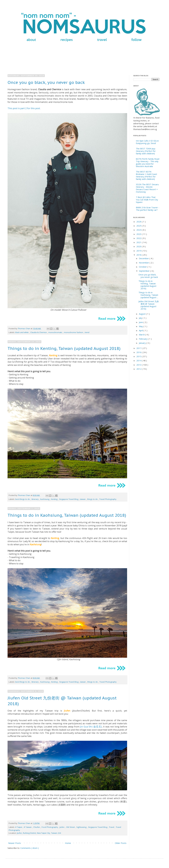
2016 (139, 352)
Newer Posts (15, 843)
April (141, 330)
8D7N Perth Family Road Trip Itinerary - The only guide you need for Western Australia (148, 163)
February (143, 339)
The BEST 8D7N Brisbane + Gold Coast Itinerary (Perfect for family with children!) (146, 175)
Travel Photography (108, 499)
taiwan (83, 499)
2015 (139, 356)
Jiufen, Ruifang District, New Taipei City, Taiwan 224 (39, 833)
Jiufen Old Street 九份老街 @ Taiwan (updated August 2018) (149, 305)
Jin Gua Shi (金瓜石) (91, 727)
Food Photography (50, 827)
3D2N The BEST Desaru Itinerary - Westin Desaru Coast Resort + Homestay (147, 188)
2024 (139, 230)
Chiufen (37, 827)
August (142, 314)
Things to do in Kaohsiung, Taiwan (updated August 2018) (67, 515)
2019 (139, 251)
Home (68, 843)
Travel (112, 827)
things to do (93, 499)
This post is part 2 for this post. (24, 108)
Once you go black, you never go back (46, 82)
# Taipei (19, 827)
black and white (22, 332)
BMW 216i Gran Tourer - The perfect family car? (148, 209)
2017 (139, 348)
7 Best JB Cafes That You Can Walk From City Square (147, 200)
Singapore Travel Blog (69, 499)
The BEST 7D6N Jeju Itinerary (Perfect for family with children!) (146, 151)
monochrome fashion (74, 332)
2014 (139, 360)
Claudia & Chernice (39, 332)
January (143, 343)
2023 (139, 234)
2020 (139, 246)
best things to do (23, 499)
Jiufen (62, 827)
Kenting (54, 499)
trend (87, 332)
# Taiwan (28, 827)
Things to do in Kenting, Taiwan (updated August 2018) (64, 348)
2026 (139, 222)
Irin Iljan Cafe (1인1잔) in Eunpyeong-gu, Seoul (147, 142)
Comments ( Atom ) (30, 848)
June (141, 322)
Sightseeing (82, 827)
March (142, 335)
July (141, 318)
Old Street (71, 827)
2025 (139, 226)
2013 (139, 365)
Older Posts (121, 843)
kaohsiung (45, 499)
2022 (139, 238)
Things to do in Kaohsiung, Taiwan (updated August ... (148, 295)
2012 (139, 369)
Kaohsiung (45, 682)
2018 (139, 255)
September (145, 271)
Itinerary (35, 499)
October (143, 267)
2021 (139, 242)
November (144, 263)
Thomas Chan (24, 329)
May (141, 326)
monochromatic (56, 332)
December (144, 258)
